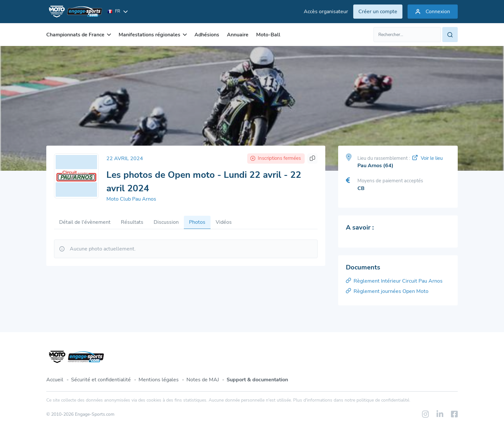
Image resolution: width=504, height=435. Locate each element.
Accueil (55, 380)
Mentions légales (159, 380)
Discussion (166, 222)
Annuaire (238, 35)
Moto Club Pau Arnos (131, 199)
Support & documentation (257, 380)
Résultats (132, 222)
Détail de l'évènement (85, 222)
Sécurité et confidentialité (101, 380)
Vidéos (224, 222)
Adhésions (207, 35)
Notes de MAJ (203, 380)
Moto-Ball (268, 35)
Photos (197, 222)
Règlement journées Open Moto (387, 291)
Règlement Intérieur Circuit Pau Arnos (394, 281)
